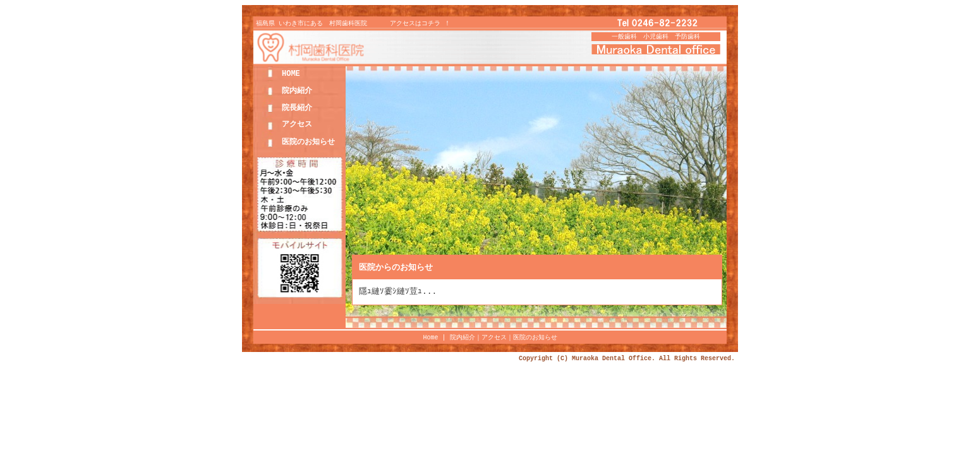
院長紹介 (297, 110)
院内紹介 (297, 93)
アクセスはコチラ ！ (420, 25)
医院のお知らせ (308, 144)
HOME (291, 76)
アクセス (297, 126)
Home (433, 339)
